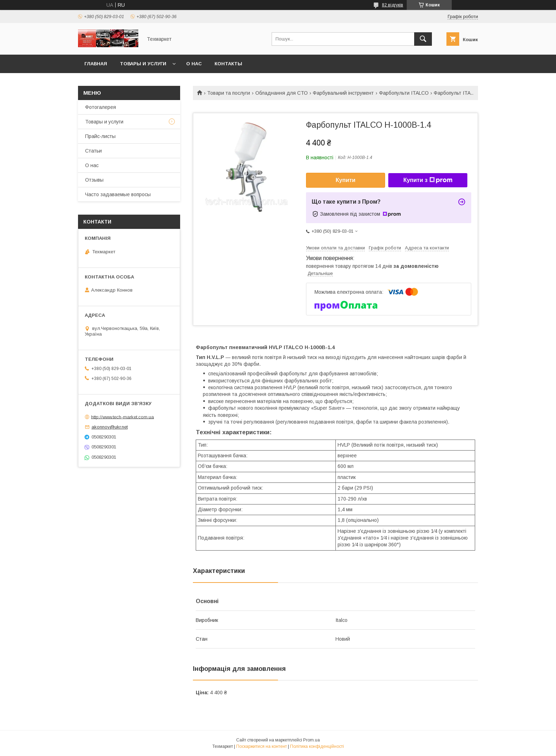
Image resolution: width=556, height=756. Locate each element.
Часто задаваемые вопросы (118, 194)
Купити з (428, 180)
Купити (346, 180)
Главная (96, 64)
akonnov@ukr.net (110, 427)
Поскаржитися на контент (262, 746)
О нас (194, 64)
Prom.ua (312, 740)
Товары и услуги (143, 64)
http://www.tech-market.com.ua (123, 417)
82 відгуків (393, 5)
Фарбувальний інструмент (343, 93)
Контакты (228, 64)
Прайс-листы (100, 136)
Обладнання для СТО (282, 93)
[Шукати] (423, 39)
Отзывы (94, 180)
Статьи (93, 151)
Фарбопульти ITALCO (404, 93)
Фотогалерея (101, 107)
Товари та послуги (229, 93)
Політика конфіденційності (317, 746)
